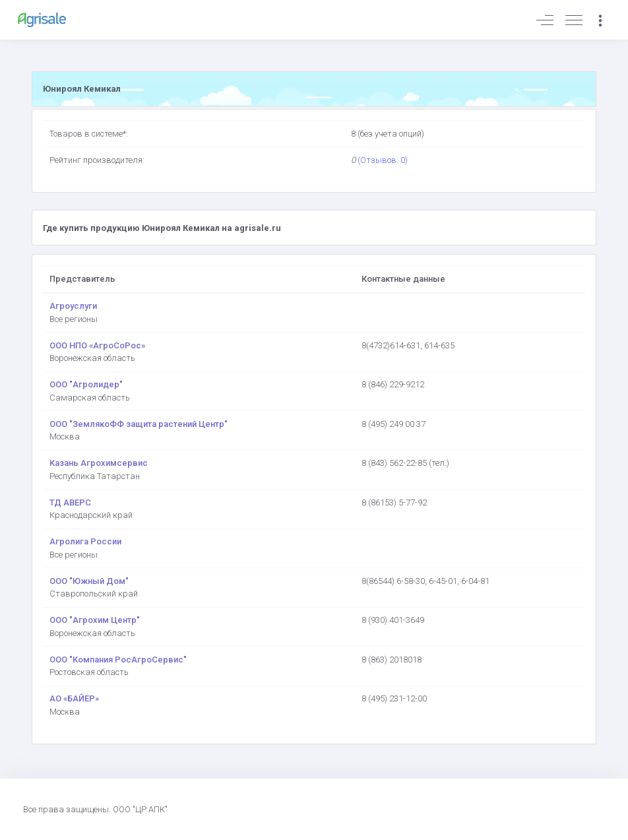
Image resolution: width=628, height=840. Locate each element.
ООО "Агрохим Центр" (95, 620)
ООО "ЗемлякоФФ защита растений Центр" (139, 424)
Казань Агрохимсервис (99, 463)
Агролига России (85, 541)
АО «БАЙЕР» (74, 698)
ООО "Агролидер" (86, 384)
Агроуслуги (73, 306)
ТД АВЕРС (70, 502)
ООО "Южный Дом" (89, 581)
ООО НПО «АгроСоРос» (97, 345)
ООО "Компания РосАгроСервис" (118, 660)
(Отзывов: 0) (383, 160)
